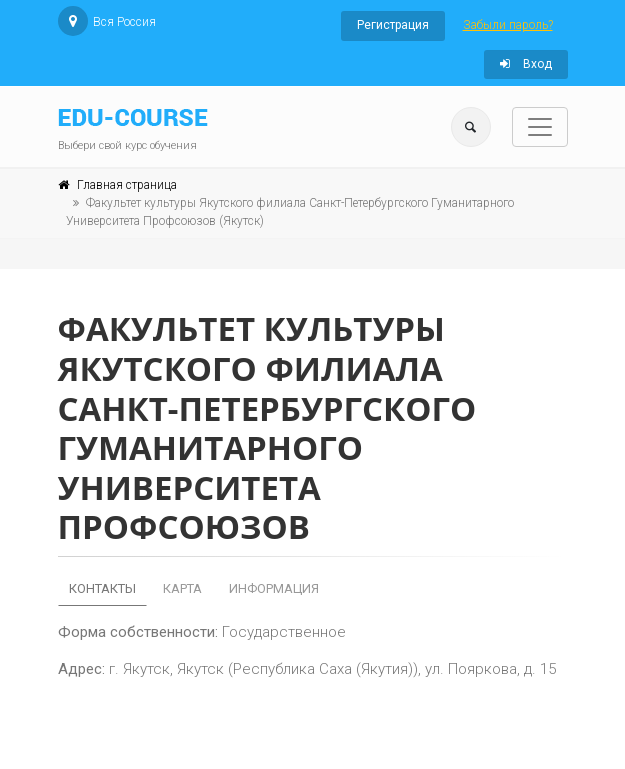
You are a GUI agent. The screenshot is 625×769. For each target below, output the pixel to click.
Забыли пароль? (508, 25)
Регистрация (393, 25)
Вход (526, 64)
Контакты (102, 588)
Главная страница (127, 185)
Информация (274, 588)
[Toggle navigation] (540, 127)
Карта (182, 588)
